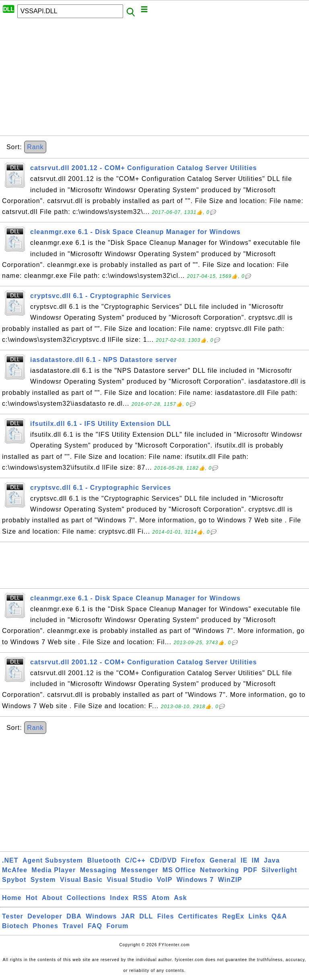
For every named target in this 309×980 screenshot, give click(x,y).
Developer (45, 916)
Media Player (54, 870)
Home (12, 898)
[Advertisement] (154, 79)
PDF (250, 870)
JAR (128, 916)
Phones (45, 926)
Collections (86, 898)
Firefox (193, 860)
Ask (180, 898)
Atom (161, 898)
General (223, 860)
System (43, 880)
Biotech (15, 926)
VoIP (165, 880)
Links (258, 916)
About (52, 898)
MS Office (179, 870)
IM (256, 860)
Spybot (14, 880)
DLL (146, 916)
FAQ (95, 926)
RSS (140, 898)
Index (119, 898)
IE (244, 860)
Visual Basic (81, 880)
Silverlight (279, 870)
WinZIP (230, 880)
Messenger (140, 870)
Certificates (198, 916)
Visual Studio (130, 880)
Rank (35, 147)
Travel (73, 926)
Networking (219, 870)
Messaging (99, 870)
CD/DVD (163, 860)
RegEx (233, 916)
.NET (10, 860)
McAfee (15, 870)
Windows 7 (195, 880)
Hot (32, 898)
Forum (117, 926)
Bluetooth (104, 860)
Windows (101, 916)
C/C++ (135, 860)
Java (272, 860)
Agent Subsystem (53, 860)
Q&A (279, 916)
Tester (13, 916)
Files (166, 916)
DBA (74, 916)
